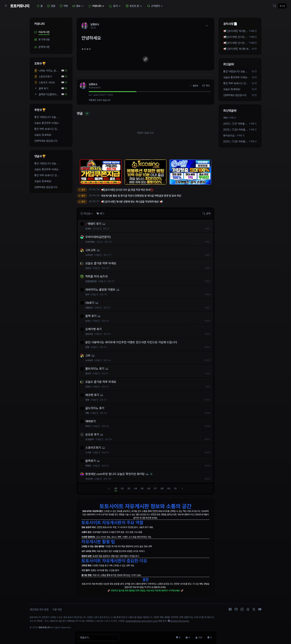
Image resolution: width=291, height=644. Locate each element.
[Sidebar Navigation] (6, 6)
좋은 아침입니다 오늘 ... (47, 117)
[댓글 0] (188, 638)
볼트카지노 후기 (95, 369)
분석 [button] (115, 6)
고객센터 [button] (155, 6)
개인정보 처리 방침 (39, 609)
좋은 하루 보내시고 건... (47, 129)
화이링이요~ (230, 136)
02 (122, 489)
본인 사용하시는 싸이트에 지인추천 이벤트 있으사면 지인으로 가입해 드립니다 (131, 342)
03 (129, 489)
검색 (207, 213)
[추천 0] (178, 638)
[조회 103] (199, 638)
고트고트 (91, 250)
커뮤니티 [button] (97, 6)
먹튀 (64, 6)
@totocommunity (179, 621)
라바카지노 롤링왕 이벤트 (100, 290)
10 (175, 489)
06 (149, 489)
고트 (88, 355)
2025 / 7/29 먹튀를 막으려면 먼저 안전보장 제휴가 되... (236, 130)
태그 (100, 213)
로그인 (282, 6)
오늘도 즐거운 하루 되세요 (101, 263)
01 (116, 489)
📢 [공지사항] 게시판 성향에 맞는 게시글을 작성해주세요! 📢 (236, 31)
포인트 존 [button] (134, 6)
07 (155, 489)
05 (142, 489)
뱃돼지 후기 (94, 224)
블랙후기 (91, 461)
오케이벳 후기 (94, 329)
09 (169, 489)
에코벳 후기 (92, 395)
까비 (225, 118)
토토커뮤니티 (20, 6)
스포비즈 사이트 (47, 83)
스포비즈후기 (45, 77)
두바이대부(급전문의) (98, 237)
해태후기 (91, 421)
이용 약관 (57, 609)
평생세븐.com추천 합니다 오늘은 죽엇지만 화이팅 (115, 474)
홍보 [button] (78, 6)
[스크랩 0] (210, 638)
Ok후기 (90, 303)
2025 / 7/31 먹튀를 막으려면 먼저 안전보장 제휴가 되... (236, 124)
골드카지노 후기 (95, 408)
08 (162, 489)
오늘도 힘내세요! (43, 135)
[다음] (182, 489)
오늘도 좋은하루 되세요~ (47, 123)
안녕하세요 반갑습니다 (46, 141)
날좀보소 (93, 84)
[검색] (275, 6)
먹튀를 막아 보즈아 (97, 276)
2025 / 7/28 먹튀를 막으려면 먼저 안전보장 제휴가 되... (236, 142)
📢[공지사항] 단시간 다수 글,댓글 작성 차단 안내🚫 (235, 43)
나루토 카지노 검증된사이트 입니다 (48, 71)
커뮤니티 (40, 24)
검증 (51, 6)
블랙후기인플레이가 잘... (49, 95)
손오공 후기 (92, 434)
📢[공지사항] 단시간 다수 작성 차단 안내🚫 (235, 37)
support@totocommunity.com (142, 621)
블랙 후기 (43, 88)
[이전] (109, 489)
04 (135, 489)
